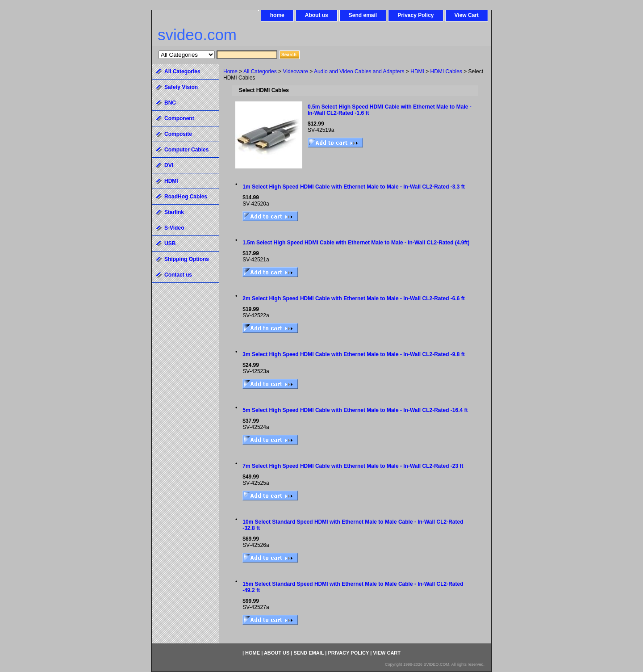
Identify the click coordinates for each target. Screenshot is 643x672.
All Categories (260, 71)
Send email (363, 15)
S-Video (174, 228)
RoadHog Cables (186, 197)
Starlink (174, 212)
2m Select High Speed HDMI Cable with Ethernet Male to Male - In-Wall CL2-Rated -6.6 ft (354, 298)
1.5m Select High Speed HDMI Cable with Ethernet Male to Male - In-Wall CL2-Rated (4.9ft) (356, 243)
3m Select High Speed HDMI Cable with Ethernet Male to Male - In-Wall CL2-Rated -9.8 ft (354, 354)
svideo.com (197, 35)
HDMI (417, 71)
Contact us (178, 275)
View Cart (467, 15)
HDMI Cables (446, 71)
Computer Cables (186, 150)
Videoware (295, 71)
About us (317, 15)
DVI (169, 165)
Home (230, 71)
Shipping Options (187, 259)
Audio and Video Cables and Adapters (359, 71)
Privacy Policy (415, 15)
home (277, 15)
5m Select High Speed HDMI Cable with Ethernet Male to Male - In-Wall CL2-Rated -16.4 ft (355, 410)
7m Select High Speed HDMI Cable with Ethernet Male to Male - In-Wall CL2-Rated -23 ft (353, 466)
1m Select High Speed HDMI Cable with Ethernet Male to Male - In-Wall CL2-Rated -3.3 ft (354, 187)
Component (179, 118)
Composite (178, 134)
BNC (170, 103)
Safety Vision (181, 87)
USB (170, 244)
